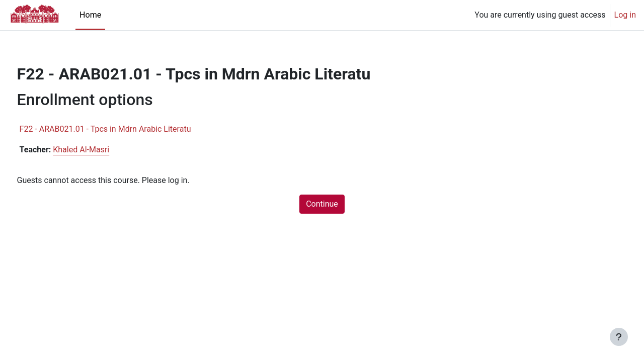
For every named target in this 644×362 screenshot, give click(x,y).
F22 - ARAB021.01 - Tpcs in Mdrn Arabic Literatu (124, 129)
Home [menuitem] (90, 15)
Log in (625, 15)
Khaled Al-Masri (100, 150)
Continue (322, 204)
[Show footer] (619, 337)
